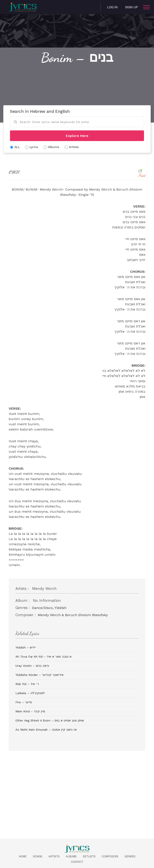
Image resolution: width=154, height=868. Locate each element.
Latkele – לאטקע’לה (30, 693)
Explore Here (77, 136)
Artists (54, 856)
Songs (37, 856)
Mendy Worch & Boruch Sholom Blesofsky (73, 615)
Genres (130, 856)
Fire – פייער (24, 702)
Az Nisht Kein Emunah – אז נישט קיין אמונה (46, 730)
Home (23, 856)
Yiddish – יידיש (26, 647)
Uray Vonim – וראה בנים (32, 666)
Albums (71, 856)
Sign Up (131, 7)
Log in (112, 7)
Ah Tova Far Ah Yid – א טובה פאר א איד (43, 657)
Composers (110, 856)
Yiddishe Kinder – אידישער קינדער (39, 675)
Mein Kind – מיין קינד (30, 711)
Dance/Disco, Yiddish (49, 608)
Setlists (89, 856)
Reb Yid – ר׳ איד (27, 684)
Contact (77, 862)
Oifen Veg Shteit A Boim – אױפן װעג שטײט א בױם (50, 720)
